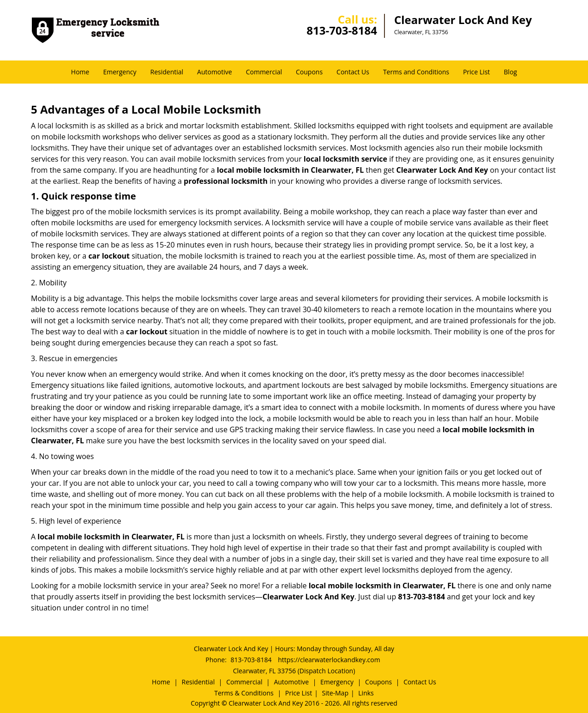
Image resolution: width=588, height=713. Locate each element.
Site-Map (335, 693)
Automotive (215, 72)
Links (366, 693)
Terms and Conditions (416, 72)
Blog (511, 72)
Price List (476, 72)
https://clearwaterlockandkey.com (329, 660)
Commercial (264, 72)
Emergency (120, 72)
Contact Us (353, 72)
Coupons (309, 72)
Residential (167, 72)
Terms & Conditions (244, 693)
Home (80, 72)
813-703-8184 (342, 30)
